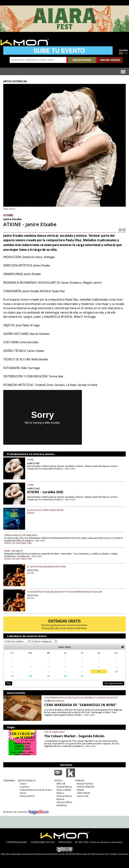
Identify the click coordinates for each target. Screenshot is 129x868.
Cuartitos (24, 787)
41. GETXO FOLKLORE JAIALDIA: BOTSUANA (46, 567)
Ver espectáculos (114, 683)
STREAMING (9, 781)
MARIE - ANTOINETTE (14, 551)
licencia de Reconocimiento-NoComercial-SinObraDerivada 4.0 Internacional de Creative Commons (77, 854)
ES (121, 53)
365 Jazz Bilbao (64, 802)
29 (48, 676)
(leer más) (70, 469)
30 (65, 676)
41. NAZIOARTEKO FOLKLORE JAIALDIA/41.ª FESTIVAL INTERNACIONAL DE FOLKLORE (65, 592)
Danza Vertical (27, 796)
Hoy (9, 683)
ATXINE (30, 460)
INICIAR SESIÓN (110, 60)
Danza (23, 793)
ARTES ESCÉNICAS (27, 781)
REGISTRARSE (82, 60)
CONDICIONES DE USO (43, 842)
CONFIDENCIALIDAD (16, 842)
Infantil (80, 790)
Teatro (23, 784)
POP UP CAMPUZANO (54, 732)
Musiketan (62, 805)
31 (82, 676)
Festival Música (64, 787)
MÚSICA (59, 781)
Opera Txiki (83, 796)
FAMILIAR (80, 781)
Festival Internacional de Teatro (36, 790)
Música (60, 793)
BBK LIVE (61, 784)
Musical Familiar (85, 784)
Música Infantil (64, 790)
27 (12, 676)
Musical (60, 799)
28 (30, 676)
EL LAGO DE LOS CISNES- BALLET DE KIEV (45, 510)
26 (116, 672)
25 (99, 672)
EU (126, 53)
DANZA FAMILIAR (86, 787)
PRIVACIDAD (65, 842)
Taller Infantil (83, 793)
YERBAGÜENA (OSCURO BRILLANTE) (21, 535)
